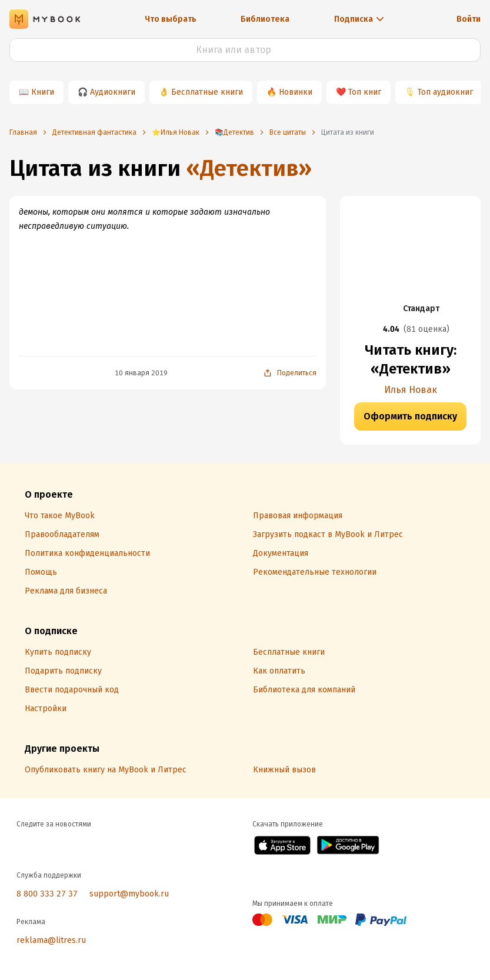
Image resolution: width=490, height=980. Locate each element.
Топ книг (365, 92)
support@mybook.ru (129, 894)
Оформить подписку (410, 416)
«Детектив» (249, 168)
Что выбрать (171, 19)
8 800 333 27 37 (47, 894)
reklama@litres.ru (51, 940)
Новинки (296, 92)
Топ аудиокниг (445, 92)
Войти (469, 19)
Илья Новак (411, 390)
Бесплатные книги (207, 92)
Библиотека (265, 19)
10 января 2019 (141, 373)
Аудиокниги (113, 92)
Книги (43, 92)
